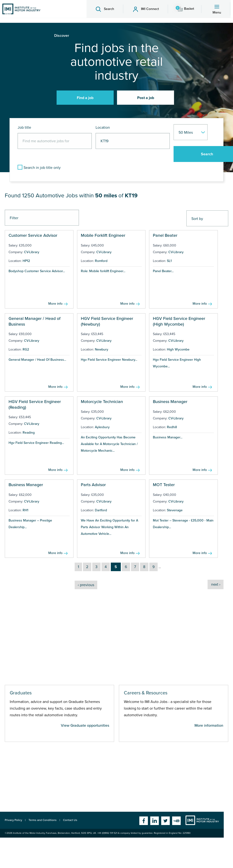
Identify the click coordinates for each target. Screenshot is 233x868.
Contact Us (70, 820)
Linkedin (155, 821)
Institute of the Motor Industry (202, 820)
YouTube (176, 821)
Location (103, 128)
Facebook (144, 821)
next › (216, 584)
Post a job (146, 98)
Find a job (85, 98)
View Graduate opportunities (85, 726)
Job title (24, 128)
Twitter (165, 821)
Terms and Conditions (43, 820)
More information (209, 726)
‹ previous (86, 585)
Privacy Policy (13, 820)
